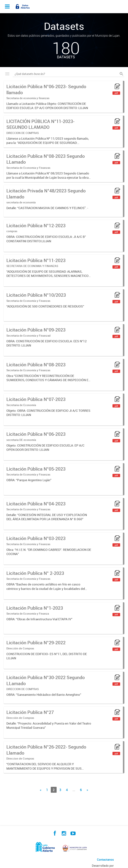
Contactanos (105, 860)
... (74, 790)
